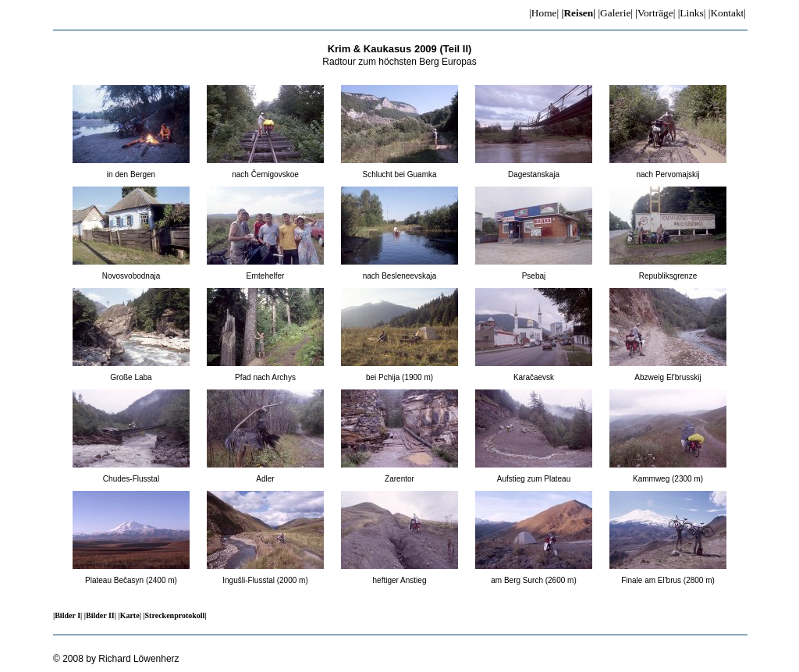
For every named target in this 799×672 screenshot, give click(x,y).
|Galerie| (615, 13)
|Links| (692, 13)
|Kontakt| (727, 13)
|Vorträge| (655, 13)
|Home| (544, 13)
